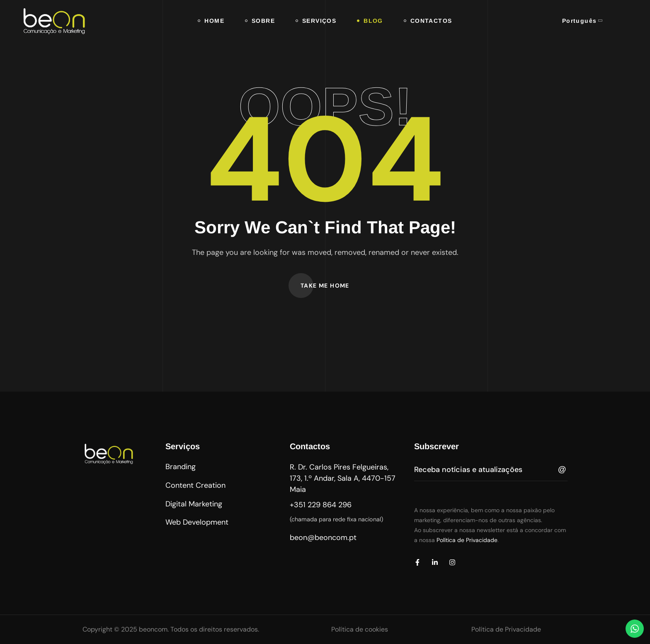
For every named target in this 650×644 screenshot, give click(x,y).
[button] (325, 286)
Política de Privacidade (467, 540)
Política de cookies (360, 629)
